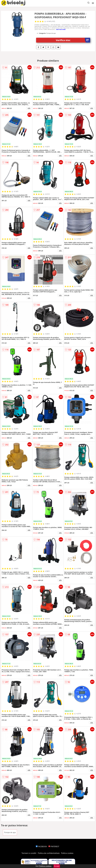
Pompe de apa (10, 832)
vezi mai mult (61, 29)
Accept (57, 866)
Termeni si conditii (29, 853)
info (29, 108)
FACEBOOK (41, 847)
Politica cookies (67, 853)
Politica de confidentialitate (49, 853)
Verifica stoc (73, 40)
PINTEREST (54, 847)
